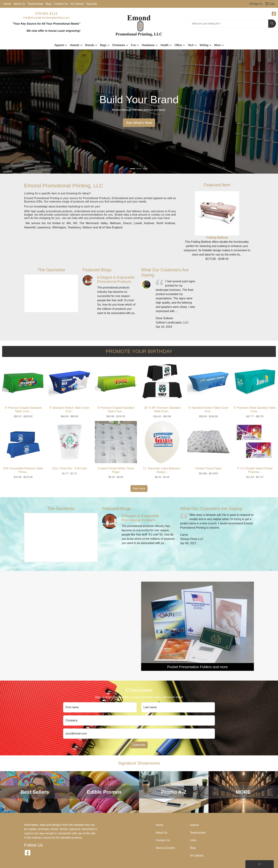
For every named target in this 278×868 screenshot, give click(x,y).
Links (193, 840)
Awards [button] (75, 45)
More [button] (217, 45)
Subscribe (139, 745)
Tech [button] (191, 45)
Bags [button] (103, 45)
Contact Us (61, 4)
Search (194, 825)
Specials (91, 4)
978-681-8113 (46, 13)
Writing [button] (204, 45)
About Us (19, 4)
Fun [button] (134, 45)
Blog (49, 4)
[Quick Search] (228, 24)
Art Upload (77, 4)
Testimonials (35, 4)
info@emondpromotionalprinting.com (46, 18)
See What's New (139, 123)
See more (139, 488)
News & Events (165, 848)
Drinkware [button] (119, 45)
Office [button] (178, 45)
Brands (90, 45)
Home (7, 4)
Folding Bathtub (217, 238)
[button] (21, 112)
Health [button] (165, 45)
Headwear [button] (148, 45)
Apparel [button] (59, 45)
